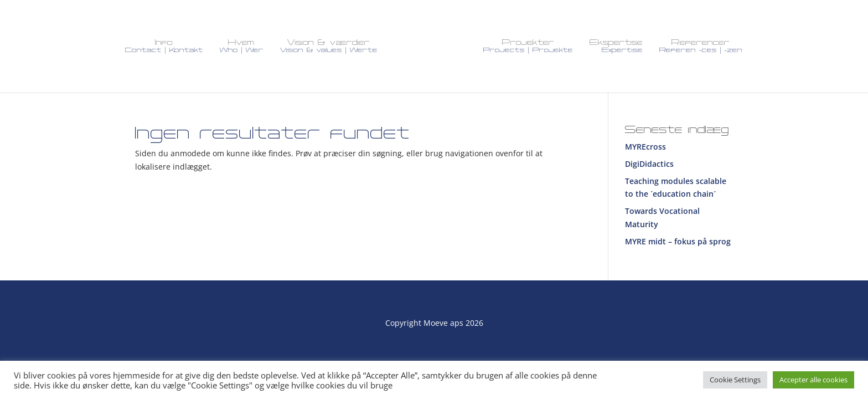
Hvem (242, 46)
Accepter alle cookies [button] (813, 380)
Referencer (701, 46)
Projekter (528, 46)
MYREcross (645, 147)
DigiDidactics (649, 164)
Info (164, 46)
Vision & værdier (329, 46)
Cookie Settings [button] (735, 380)
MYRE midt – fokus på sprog (678, 241)
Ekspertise (616, 46)
